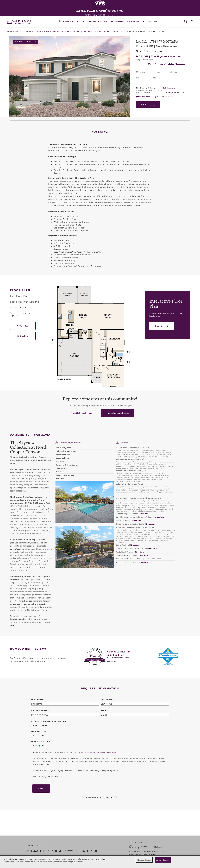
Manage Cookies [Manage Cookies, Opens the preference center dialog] (144, 860)
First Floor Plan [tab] (19, 296)
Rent (36, 726)
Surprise (65, 31)
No (42, 736)
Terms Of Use (158, 852)
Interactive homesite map (118, 413)
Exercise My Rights (134, 855)
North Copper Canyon (83, 31)
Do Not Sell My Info (149, 855)
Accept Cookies (163, 860)
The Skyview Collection (109, 31)
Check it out (160, 326)
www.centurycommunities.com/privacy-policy (99, 752)
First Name (37, 699)
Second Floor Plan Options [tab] (21, 314)
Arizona (37, 31)
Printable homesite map (81, 413)
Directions (157, 559)
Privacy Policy (147, 852)
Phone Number (39, 710)
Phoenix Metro (51, 31)
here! (12, 625)
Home (9, 31)
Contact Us (150, 21)
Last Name (107, 699)
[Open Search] (186, 22)
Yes (35, 736)
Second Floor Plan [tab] (21, 307)
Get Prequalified (148, 105)
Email (104, 710)
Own (45, 726)
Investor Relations (134, 852)
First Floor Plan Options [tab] (24, 302)
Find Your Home (23, 31)
